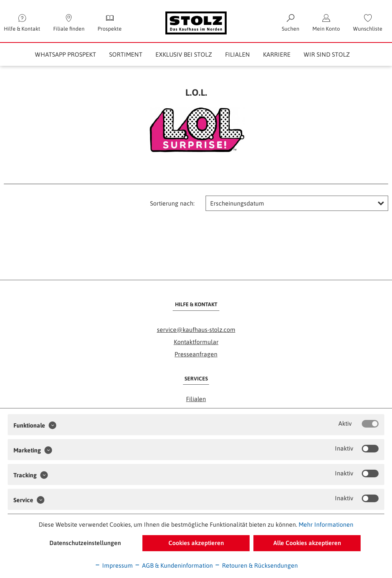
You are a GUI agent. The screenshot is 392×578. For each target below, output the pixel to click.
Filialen (196, 399)
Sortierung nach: (172, 203)
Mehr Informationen (326, 524)
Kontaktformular (196, 342)
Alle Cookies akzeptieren (307, 543)
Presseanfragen (196, 354)
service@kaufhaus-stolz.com (196, 330)
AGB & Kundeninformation (174, 565)
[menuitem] (368, 23)
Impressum (114, 565)
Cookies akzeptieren (196, 543)
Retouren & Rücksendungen (256, 565)
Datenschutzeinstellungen (85, 543)
